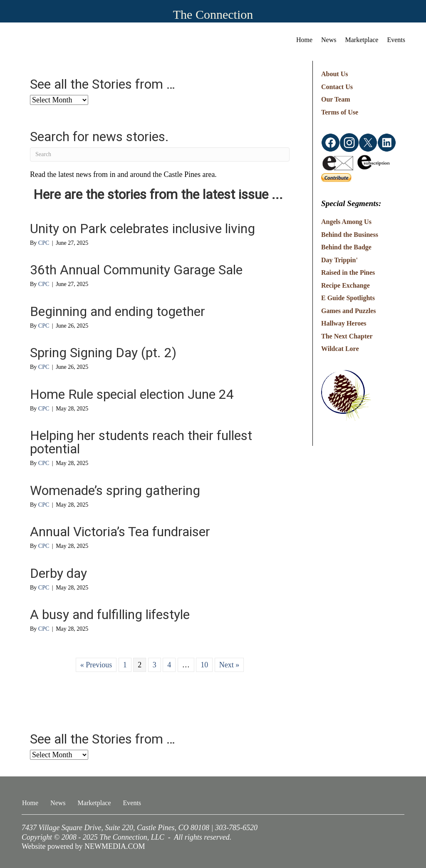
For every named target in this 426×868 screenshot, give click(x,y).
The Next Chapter (347, 336)
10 (204, 665)
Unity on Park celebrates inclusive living (142, 229)
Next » (229, 665)
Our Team (336, 99)
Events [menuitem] (396, 40)
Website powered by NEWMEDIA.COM (83, 846)
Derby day (58, 573)
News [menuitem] (329, 40)
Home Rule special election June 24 (132, 394)
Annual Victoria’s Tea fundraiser (120, 532)
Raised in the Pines (348, 272)
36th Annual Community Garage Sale (136, 270)
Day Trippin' (339, 260)
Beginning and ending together (118, 311)
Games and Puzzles (349, 311)
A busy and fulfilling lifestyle (110, 614)
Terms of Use (340, 112)
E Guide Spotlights (348, 298)
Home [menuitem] (304, 40)
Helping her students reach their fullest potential (141, 442)
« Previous (96, 665)
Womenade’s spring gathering (115, 490)
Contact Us (337, 87)
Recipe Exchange (346, 285)
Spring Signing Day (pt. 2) (103, 353)
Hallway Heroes (344, 323)
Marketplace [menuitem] (362, 40)
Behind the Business (350, 235)
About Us (334, 74)
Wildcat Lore (340, 349)
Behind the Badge (346, 247)
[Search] (160, 154)
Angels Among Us (346, 222)
